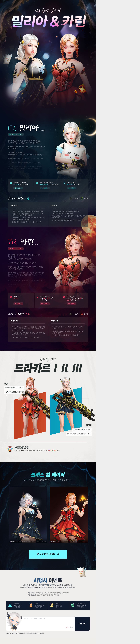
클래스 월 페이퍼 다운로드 (48, 554)
